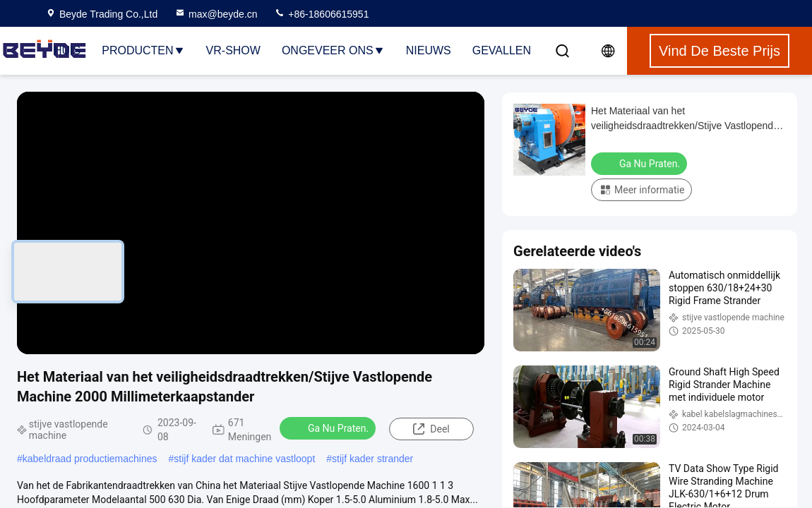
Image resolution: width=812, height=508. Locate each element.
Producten (143, 50)
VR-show (233, 50)
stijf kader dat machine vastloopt (244, 459)
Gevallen (502, 50)
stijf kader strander (372, 459)
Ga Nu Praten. (329, 428)
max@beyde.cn (216, 14)
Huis (67, 50)
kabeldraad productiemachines (90, 459)
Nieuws (429, 50)
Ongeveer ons (333, 50)
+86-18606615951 (321, 14)
